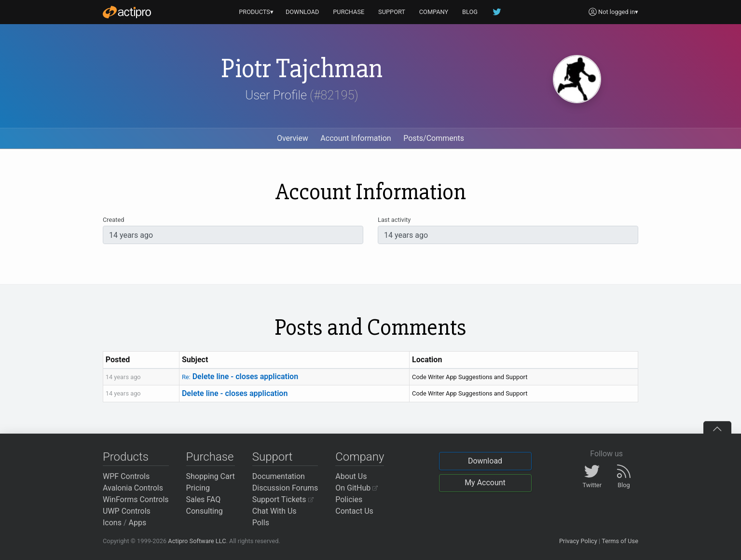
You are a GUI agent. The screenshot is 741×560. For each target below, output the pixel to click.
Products (126, 457)
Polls (261, 523)
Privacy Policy (578, 541)
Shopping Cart (211, 476)
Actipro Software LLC (197, 541)
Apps (138, 523)
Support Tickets (283, 499)
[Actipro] (127, 12)
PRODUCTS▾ (256, 12)
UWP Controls (127, 511)
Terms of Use (620, 541)
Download (485, 461)
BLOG (470, 12)
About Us (351, 476)
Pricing (198, 488)
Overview (293, 138)
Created (113, 220)
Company (360, 457)
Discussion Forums (285, 488)
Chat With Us (274, 511)
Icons (112, 523)
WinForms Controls (136, 499)
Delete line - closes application (240, 376)
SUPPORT (392, 12)
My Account (485, 483)
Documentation (279, 476)
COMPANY (434, 12)
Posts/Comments (434, 138)
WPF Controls (126, 476)
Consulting (205, 511)
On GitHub (357, 488)
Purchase (210, 457)
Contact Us (354, 511)
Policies (349, 499)
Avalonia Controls (133, 488)
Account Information (356, 138)
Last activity (394, 220)
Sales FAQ (204, 499)
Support (273, 457)
